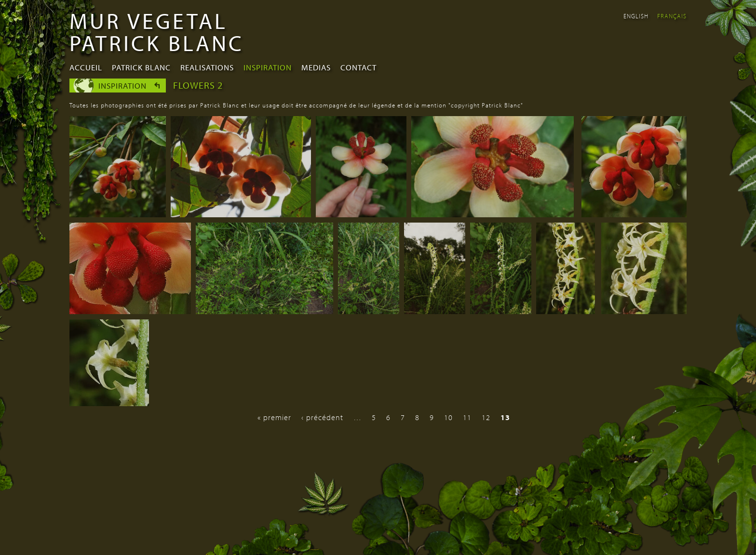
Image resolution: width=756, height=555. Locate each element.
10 (448, 417)
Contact (358, 67)
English (636, 16)
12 (486, 417)
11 (467, 417)
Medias (316, 67)
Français (672, 16)
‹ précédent (322, 417)
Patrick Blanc (141, 67)
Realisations (207, 67)
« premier (274, 417)
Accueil (86, 67)
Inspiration (268, 67)
